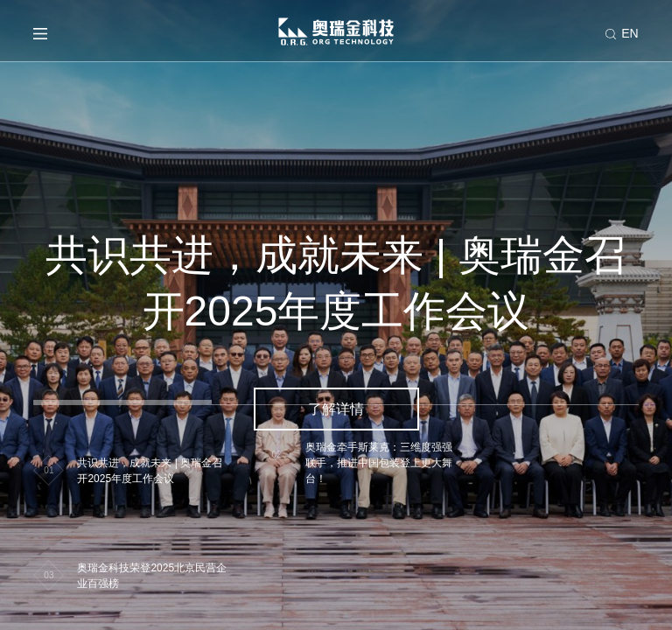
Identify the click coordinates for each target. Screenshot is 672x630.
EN (630, 33)
